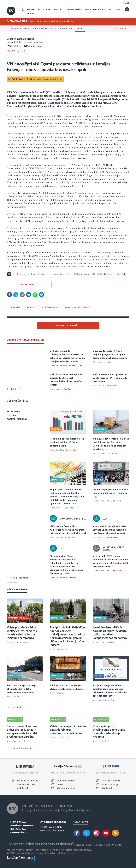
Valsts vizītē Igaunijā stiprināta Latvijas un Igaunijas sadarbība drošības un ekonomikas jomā (110, 530)
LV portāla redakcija (53, 822)
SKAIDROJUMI (34, 10)
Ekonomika (36, 46)
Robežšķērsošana (49, 307)
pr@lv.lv (61, 831)
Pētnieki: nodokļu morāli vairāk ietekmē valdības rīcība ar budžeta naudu (67, 442)
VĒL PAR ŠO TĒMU (18, 401)
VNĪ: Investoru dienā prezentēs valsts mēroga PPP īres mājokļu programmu (110, 378)
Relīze (20, 46)
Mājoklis (111, 362)
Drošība (31, 307)
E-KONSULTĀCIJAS (102, 10)
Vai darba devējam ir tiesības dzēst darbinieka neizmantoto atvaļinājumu (68, 730)
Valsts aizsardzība (74, 366)
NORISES (47, 10)
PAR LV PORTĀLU (18, 822)
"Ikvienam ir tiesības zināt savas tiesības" (40, 844)
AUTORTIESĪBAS (18, 833)
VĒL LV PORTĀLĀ (17, 590)
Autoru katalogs (110, 785)
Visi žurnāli (107, 788)
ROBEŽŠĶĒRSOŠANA (17, 419)
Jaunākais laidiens (66, 781)
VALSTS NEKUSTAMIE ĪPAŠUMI (25, 340)
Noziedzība (62, 649)
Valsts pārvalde (21, 642)
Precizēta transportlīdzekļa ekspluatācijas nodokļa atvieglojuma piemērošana (21, 689)
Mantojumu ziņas (66, 788)
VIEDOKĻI (59, 10)
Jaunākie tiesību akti (28, 781)
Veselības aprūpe (107, 700)
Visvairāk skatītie (26, 785)
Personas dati (19, 741)
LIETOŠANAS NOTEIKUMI (22, 826)
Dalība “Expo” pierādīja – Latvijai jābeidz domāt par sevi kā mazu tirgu (111, 493)
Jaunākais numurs (111, 781)
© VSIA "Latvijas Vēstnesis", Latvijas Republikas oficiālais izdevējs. (41, 853)
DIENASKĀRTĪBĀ (74, 10)
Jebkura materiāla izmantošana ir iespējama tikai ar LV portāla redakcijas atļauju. (49, 850)
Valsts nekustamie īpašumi (21, 39)
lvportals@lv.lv (55, 827)
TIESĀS (88, 10)
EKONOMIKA (13, 412)
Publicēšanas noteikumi (114, 274)
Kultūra (61, 693)
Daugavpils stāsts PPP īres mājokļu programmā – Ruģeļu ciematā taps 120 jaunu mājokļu (110, 354)
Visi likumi (22, 788)
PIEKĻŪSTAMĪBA (18, 829)
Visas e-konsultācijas (22, 748)
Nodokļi (18, 697)
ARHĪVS (30, 14)
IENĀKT (125, 3)
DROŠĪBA (11, 415)
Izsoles (60, 785)
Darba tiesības (62, 738)
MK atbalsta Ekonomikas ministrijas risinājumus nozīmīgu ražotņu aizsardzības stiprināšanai (68, 530)
